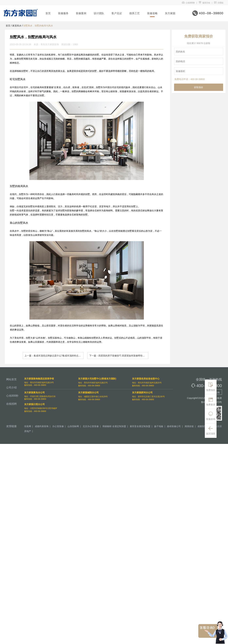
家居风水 (17, 26)
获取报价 (199, 87)
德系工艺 (135, 13)
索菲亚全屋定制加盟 (140, 426)
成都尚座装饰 (42, 426)
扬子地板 (159, 426)
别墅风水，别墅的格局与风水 (38, 26)
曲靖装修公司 (174, 426)
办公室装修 (58, 426)
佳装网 (28, 426)
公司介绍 (11, 388)
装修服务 (63, 13)
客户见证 (117, 13)
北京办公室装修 (91, 426)
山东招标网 (73, 426)
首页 (48, 13)
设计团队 (99, 13)
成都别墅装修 (204, 426)
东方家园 (170, 13)
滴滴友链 (189, 426)
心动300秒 (188, 3)
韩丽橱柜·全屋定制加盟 (114, 426)
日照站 (219, 3)
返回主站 (204, 3)
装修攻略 (152, 13)
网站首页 (11, 379)
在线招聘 (11, 404)
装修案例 (81, 13)
